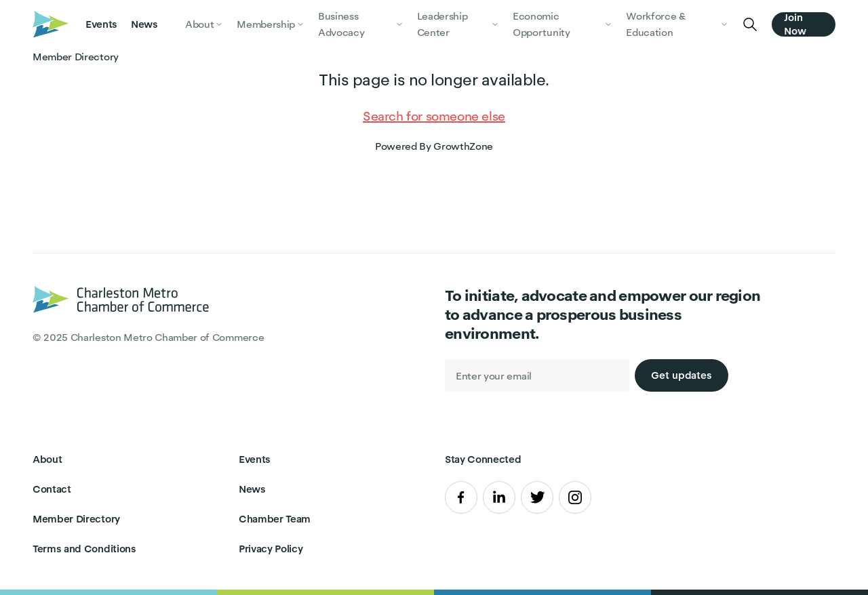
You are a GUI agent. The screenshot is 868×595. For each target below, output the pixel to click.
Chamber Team (275, 519)
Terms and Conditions (84, 549)
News (144, 24)
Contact (52, 489)
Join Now (795, 24)
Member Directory (76, 519)
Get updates (682, 375)
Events (101, 24)
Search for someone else (434, 116)
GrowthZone (463, 146)
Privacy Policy (271, 549)
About (47, 459)
